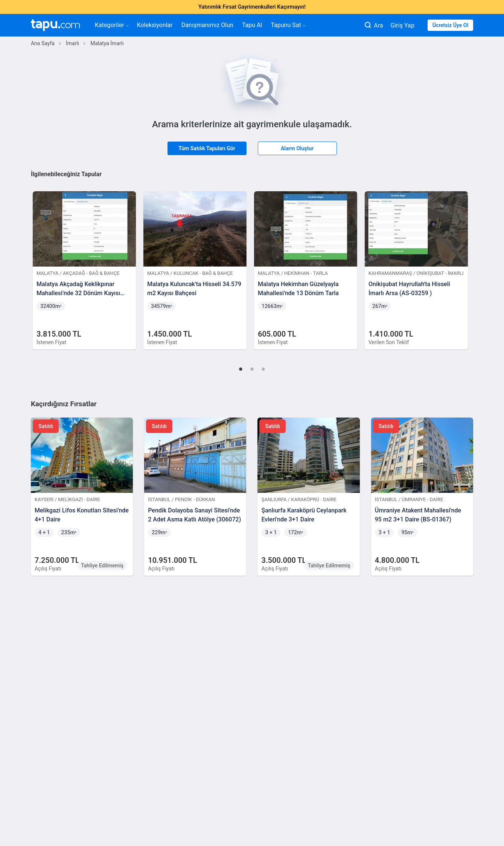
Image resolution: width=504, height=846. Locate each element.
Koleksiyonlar (155, 25)
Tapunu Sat (288, 25)
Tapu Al (252, 25)
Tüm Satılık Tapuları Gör (207, 148)
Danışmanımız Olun (207, 25)
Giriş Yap (403, 25)
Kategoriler (112, 25)
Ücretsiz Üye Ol (450, 25)
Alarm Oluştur (297, 148)
